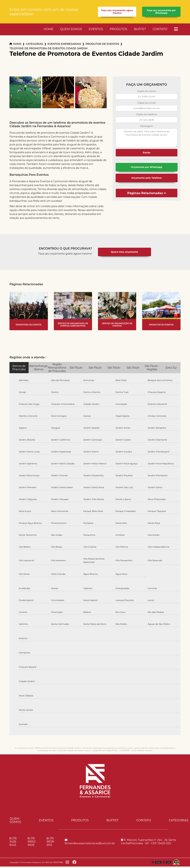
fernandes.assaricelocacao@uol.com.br (90, 843)
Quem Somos (71, 31)
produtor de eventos (102, 45)
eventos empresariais (64, 45)
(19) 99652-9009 (32, 843)
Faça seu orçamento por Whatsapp (161, 12)
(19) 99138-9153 (51, 843)
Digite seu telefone (147, 116)
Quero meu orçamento (125, 253)
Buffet (140, 31)
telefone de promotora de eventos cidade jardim (48, 50)
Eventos (96, 31)
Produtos (118, 31)
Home (48, 31)
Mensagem (147, 127)
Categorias (34, 45)
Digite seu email (146, 104)
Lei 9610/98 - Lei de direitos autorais (136, 752)
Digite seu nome (146, 93)
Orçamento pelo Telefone (147, 180)
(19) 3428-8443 (13, 843)
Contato (160, 31)
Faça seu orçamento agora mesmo (117, 12)
